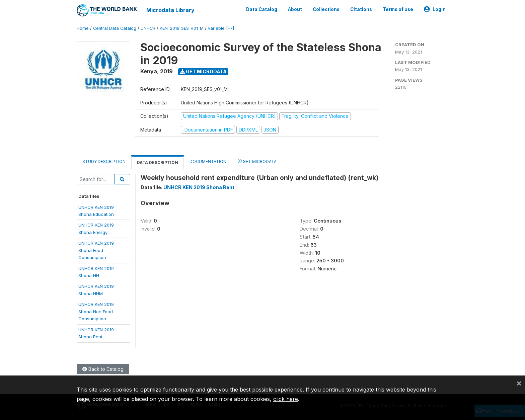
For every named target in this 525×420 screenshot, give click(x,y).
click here (286, 399)
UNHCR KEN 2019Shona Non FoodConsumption (96, 311)
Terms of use (398, 9)
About (295, 9)
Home (83, 28)
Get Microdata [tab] (257, 161)
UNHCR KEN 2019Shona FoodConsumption (96, 250)
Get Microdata (203, 71)
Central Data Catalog (115, 28)
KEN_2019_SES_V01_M (182, 28)
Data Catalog (262, 9)
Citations (361, 9)
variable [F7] (221, 28)
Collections (326, 9)
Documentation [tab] (208, 161)
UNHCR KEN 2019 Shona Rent (199, 187)
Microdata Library (170, 10)
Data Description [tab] (158, 162)
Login (435, 9)
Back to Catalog (103, 369)
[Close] (519, 383)
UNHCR (148, 28)
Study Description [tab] (104, 161)
